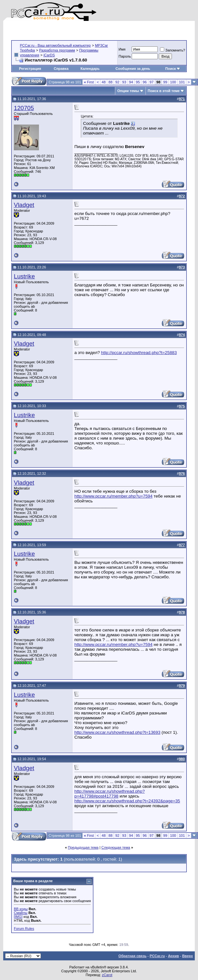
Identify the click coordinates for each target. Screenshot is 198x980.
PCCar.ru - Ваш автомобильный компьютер (55, 45)
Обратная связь (132, 956)
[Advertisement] (87, 31)
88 (110, 82)
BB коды (21, 909)
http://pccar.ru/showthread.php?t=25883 (139, 353)
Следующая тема (116, 847)
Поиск (173, 69)
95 (138, 82)
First (89, 82)
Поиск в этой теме (164, 91)
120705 (24, 108)
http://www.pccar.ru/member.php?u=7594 (113, 496)
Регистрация (30, 69)
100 (173, 82)
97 (152, 82)
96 (145, 82)
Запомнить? (173, 50)
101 (182, 82)
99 (165, 82)
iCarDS (49, 55)
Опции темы (128, 91)
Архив (174, 956)
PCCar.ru (157, 956)
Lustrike (24, 276)
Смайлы (21, 913)
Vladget (24, 205)
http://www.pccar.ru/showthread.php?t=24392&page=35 (127, 801)
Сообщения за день (133, 69)
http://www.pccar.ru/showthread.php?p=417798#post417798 (110, 794)
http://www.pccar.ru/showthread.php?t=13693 (117, 732)
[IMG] (18, 917)
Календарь (90, 69)
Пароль (125, 56)
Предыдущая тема (83, 847)
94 (131, 82)
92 (117, 82)
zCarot (107, 975)
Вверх (188, 956)
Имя (122, 49)
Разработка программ (57, 50)
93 (124, 82)
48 (104, 82)
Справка (61, 69)
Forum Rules (24, 929)
